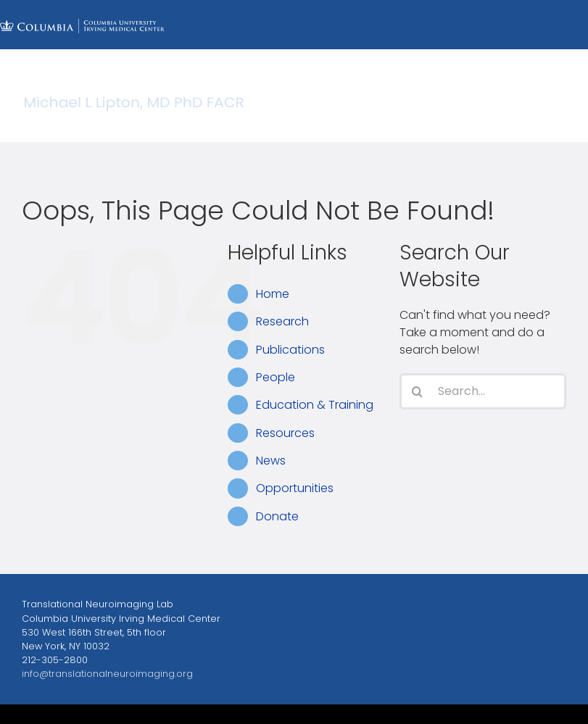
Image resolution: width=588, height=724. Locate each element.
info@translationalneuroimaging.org (107, 674)
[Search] (418, 391)
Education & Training (315, 405)
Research (282, 321)
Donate (277, 516)
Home (273, 294)
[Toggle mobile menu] (559, 119)
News (271, 461)
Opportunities (295, 488)
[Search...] (483, 391)
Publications (290, 350)
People (276, 377)
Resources (285, 433)
